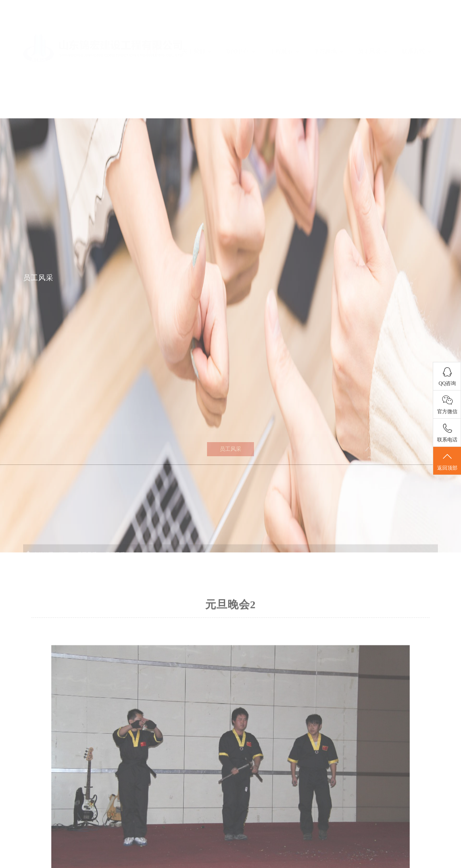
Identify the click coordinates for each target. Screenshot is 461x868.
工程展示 (284, 30)
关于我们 (197, 30)
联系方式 (417, 30)
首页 (152, 30)
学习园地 (328, 30)
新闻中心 (240, 30)
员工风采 (372, 30)
